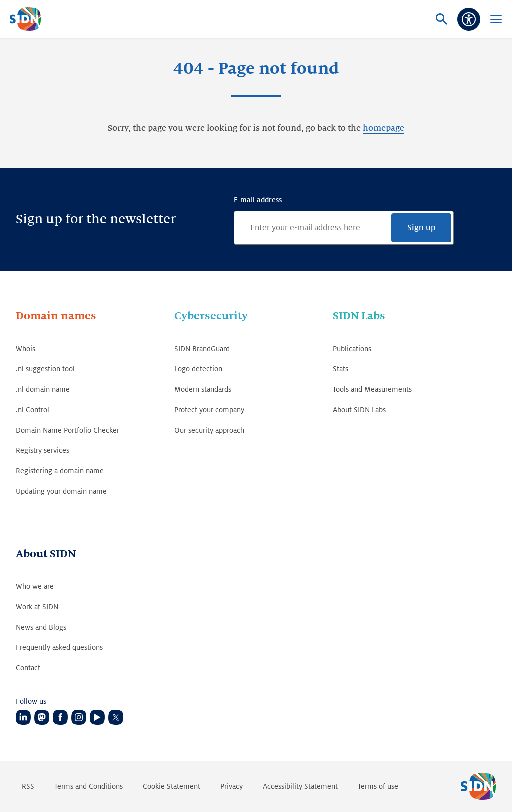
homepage (384, 128)
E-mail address (258, 200)
